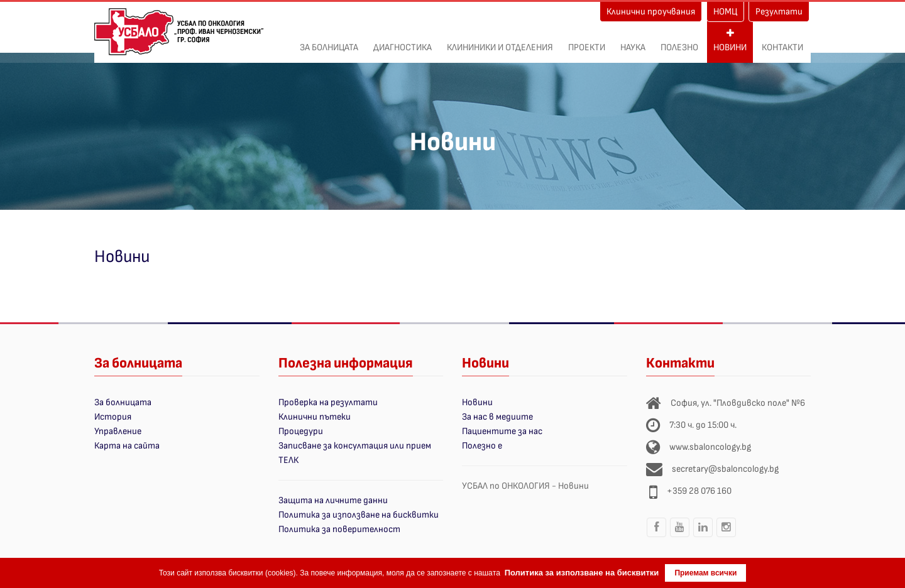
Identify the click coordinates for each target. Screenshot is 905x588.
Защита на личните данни (333, 500)
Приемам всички (705, 573)
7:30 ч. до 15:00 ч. (703, 425)
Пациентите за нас (502, 431)
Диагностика (403, 41)
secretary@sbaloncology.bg (725, 469)
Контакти (782, 41)
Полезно (679, 41)
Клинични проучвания (651, 12)
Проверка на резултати (328, 402)
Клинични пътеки (315, 417)
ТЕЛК (288, 460)
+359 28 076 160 (699, 491)
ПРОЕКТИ (587, 41)
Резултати (779, 12)
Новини (730, 41)
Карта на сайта (127, 446)
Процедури (301, 431)
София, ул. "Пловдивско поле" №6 (738, 403)
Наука (633, 41)
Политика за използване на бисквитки (359, 515)
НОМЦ (725, 12)
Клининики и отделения (500, 41)
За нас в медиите (497, 417)
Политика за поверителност (339, 529)
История (113, 417)
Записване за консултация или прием (355, 446)
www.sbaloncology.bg (710, 447)
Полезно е (482, 446)
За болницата (329, 41)
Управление (118, 431)
